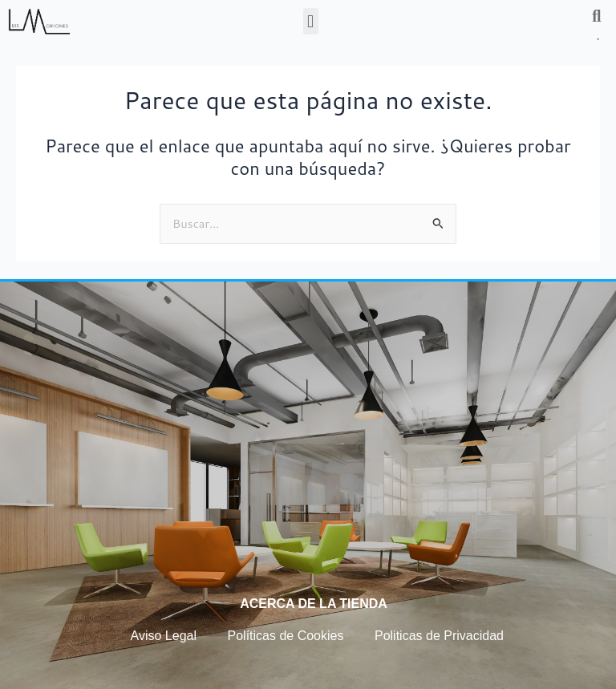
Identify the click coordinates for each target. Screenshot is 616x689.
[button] (311, 21)
